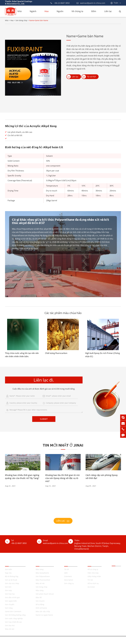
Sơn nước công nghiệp (14, 618)
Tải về (66, 569)
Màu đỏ (39, 597)
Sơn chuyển (10, 604)
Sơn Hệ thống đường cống (15, 615)
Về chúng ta (77, 11)
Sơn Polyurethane (43, 576)
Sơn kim (8, 587)
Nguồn (60, 11)
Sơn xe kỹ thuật (11, 580)
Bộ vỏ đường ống (12, 576)
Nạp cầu (8, 573)
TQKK (39, 563)
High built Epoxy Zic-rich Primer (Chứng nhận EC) (102, 355)
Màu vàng (40, 569)
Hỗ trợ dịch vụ (93, 583)
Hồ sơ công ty (93, 569)
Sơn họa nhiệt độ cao (13, 622)
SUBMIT (44, 419)
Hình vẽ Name (41, 608)
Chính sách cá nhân (89, 640)
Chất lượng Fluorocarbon (56, 353)
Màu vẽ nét (40, 583)
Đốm (94, 11)
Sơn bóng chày (21, 20)
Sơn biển (9, 569)
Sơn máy (8, 590)
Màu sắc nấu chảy (43, 611)
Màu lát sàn (10, 629)
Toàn (116, 3)
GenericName (72, 640)
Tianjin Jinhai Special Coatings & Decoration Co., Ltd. (36, 640)
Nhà (19, 11)
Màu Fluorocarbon (43, 580)
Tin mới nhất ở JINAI (63, 445)
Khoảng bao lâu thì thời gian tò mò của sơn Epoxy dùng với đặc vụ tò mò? (62, 478)
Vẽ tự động (40, 604)
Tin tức (90, 580)
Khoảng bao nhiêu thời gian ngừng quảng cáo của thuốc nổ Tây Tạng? (22, 477)
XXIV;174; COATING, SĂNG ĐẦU (63, 513)
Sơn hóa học (10, 594)
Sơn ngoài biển (11, 601)
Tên (7, 563)
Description (69, 580)
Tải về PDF (89, 77)
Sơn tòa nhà (10, 625)
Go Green (91, 587)
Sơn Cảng (9, 608)
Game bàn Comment (13, 611)
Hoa (46, 11)
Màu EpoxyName (42, 573)
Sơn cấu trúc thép (12, 583)
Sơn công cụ (69, 583)
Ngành (33, 11)
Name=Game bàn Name (39, 20)
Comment (68, 576)
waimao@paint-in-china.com (91, 3)
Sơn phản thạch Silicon (45, 594)
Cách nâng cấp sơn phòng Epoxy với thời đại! (102, 477)
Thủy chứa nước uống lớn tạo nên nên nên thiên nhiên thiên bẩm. (22, 355)
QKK (66, 573)
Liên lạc (108, 11)
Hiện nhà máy (93, 573)
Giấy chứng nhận (94, 576)
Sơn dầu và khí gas (12, 597)
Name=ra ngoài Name (44, 615)
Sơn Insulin (40, 601)
